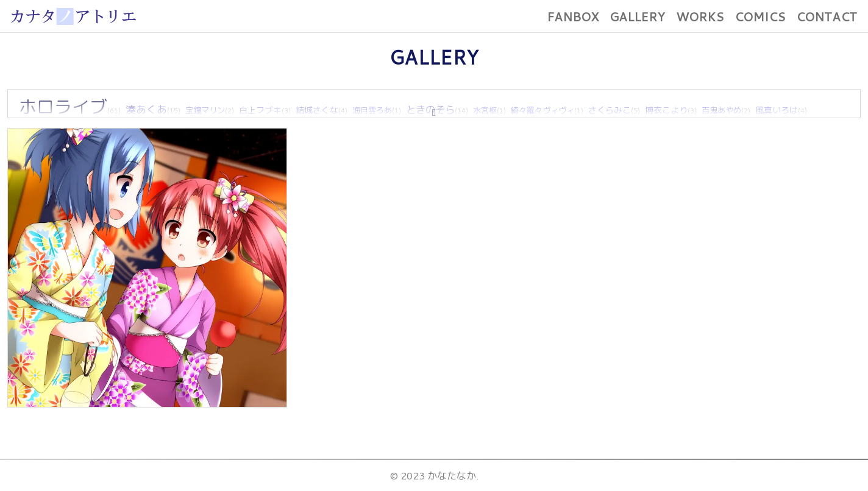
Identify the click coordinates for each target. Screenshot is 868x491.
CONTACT (827, 16)
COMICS (760, 16)
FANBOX (573, 16)
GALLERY (637, 16)
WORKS (700, 16)
